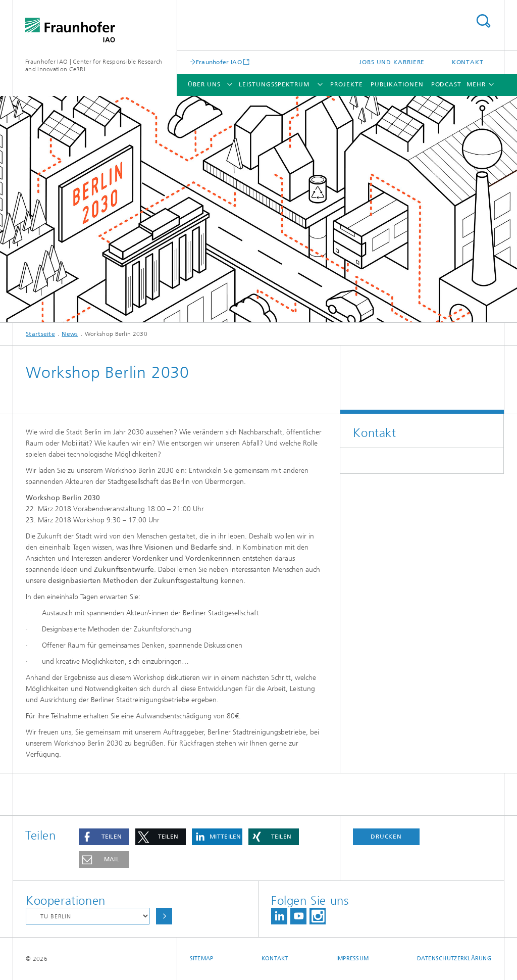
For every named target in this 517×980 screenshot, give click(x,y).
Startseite (40, 334)
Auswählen (164, 916)
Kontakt (468, 62)
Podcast (446, 84)
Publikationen (397, 84)
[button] (104, 837)
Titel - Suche (483, 21)
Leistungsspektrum (274, 84)
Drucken (386, 837)
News (70, 334)
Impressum (352, 959)
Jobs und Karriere (392, 62)
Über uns (204, 84)
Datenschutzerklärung (454, 959)
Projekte (346, 84)
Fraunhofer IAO (219, 62)
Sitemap (202, 959)
